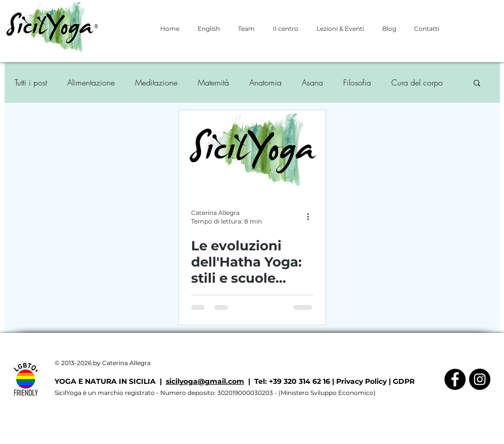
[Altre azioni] (312, 216)
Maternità (213, 82)
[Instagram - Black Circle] (480, 379)
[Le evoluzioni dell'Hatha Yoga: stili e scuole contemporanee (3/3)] (252, 152)
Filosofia (357, 82)
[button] (477, 84)
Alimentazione (91, 82)
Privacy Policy (361, 381)
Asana (312, 82)
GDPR (404, 381)
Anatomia (265, 82)
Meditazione (156, 82)
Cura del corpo (417, 82)
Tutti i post (31, 82)
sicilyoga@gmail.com (205, 381)
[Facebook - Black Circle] (455, 379)
